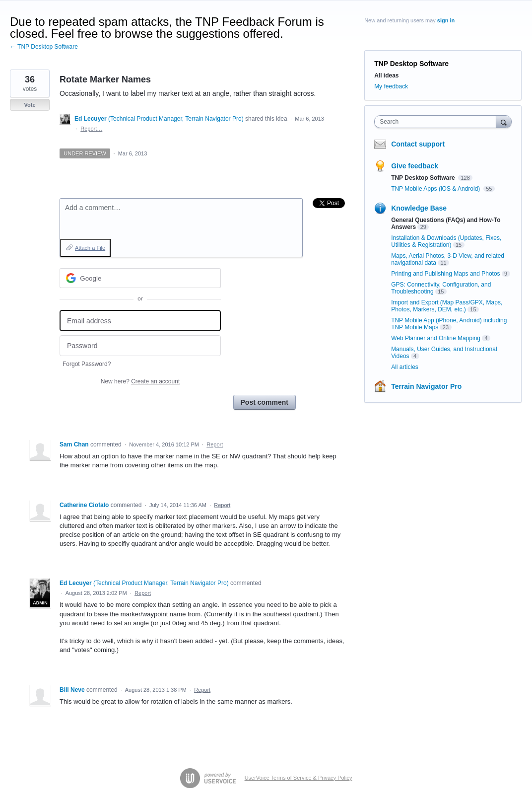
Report (215, 444)
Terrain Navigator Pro (426, 386)
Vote (30, 105)
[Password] (140, 346)
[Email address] (140, 321)
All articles (405, 367)
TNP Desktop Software (411, 64)
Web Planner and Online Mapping (436, 338)
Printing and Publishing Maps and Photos (445, 274)
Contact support (418, 144)
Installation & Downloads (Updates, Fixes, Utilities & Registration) (446, 241)
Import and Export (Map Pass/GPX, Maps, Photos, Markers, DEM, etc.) (447, 306)
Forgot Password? (87, 364)
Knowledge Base (419, 208)
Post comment (265, 402)
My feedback (391, 86)
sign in (446, 20)
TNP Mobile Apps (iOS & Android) (436, 189)
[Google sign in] (140, 278)
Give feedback (415, 166)
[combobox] (437, 122)
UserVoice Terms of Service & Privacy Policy (299, 778)
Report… (91, 129)
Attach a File (90, 248)
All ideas (386, 75)
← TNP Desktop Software (44, 47)
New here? (140, 381)
